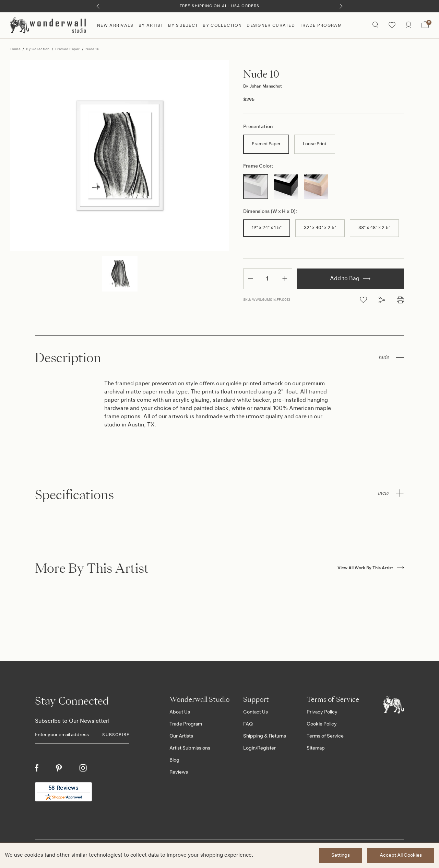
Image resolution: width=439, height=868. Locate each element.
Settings (341, 855)
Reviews (179, 772)
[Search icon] (375, 25)
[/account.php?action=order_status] (408, 25)
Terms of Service (325, 736)
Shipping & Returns (265, 736)
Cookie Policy (322, 724)
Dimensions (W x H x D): (270, 212)
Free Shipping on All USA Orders (219, 6)
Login (249, 748)
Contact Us (256, 712)
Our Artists (181, 736)
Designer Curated (271, 25)
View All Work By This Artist (371, 568)
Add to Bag (350, 278)
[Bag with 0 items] (425, 25)
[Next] (341, 6)
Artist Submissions (190, 748)
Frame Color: (258, 166)
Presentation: (259, 127)
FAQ (248, 724)
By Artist (151, 25)
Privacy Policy (322, 712)
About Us (180, 712)
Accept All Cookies (401, 855)
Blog (174, 760)
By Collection (222, 25)
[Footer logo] (394, 705)
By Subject (183, 25)
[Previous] (98, 6)
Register (266, 748)
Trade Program (321, 25)
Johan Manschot (263, 86)
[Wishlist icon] (392, 25)
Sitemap (316, 748)
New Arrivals (115, 25)
